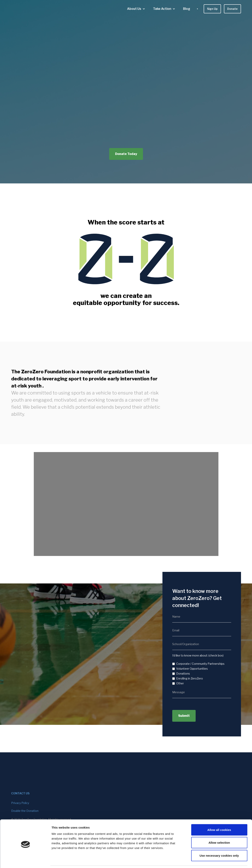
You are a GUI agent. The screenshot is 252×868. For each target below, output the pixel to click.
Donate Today (126, 154)
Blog (187, 9)
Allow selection (219, 829)
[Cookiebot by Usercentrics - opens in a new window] (25, 860)
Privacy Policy (20, 803)
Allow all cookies (219, 816)
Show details (206, 860)
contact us (20, 793)
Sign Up (212, 9)
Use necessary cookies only (219, 842)
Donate (232, 9)
